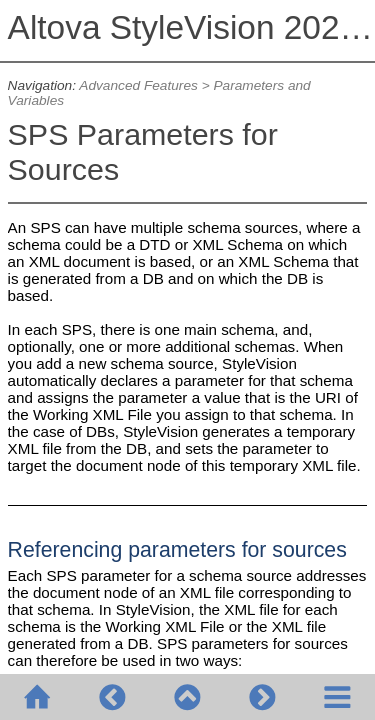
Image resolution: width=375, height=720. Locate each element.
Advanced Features (138, 85)
